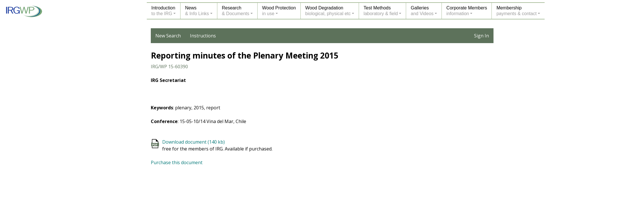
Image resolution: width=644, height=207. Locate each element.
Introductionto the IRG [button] (163, 11)
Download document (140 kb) (193, 142)
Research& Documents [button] (236, 11)
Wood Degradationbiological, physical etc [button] (328, 11)
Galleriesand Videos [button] (422, 11)
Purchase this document (177, 162)
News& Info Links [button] (197, 11)
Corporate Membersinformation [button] (467, 11)
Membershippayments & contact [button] (516, 11)
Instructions (203, 36)
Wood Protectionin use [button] (279, 11)
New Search (168, 36)
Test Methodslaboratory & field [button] (381, 11)
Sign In (482, 36)
